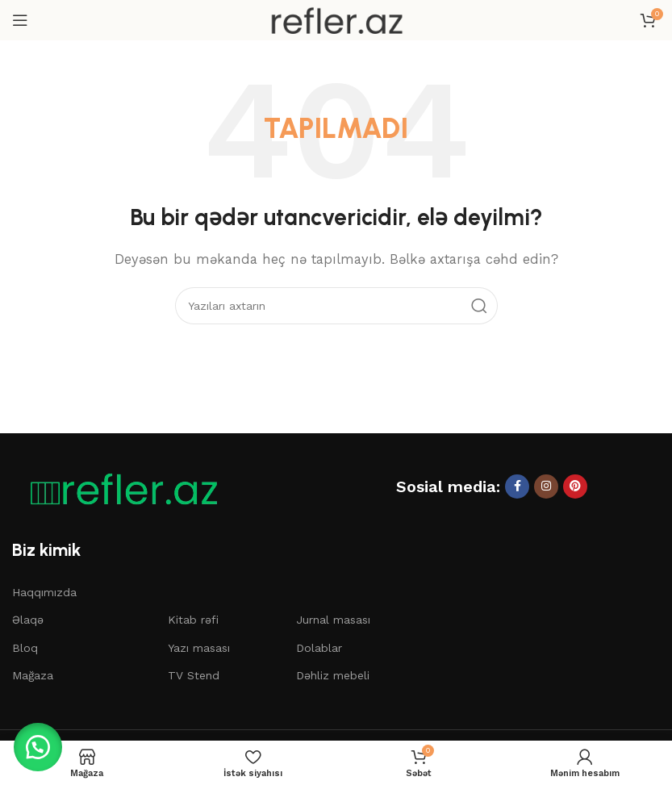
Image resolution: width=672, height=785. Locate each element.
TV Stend (194, 675)
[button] (40, 745)
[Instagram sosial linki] (546, 486)
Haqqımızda (44, 592)
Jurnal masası (333, 620)
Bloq (25, 648)
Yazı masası (199, 648)
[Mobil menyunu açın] (20, 20)
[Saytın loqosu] (336, 19)
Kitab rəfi (193, 620)
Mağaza (33, 675)
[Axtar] (336, 306)
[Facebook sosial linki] (517, 486)
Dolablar (319, 648)
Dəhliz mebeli (333, 675)
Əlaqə (28, 620)
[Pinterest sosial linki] (575, 486)
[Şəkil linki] (117, 488)
